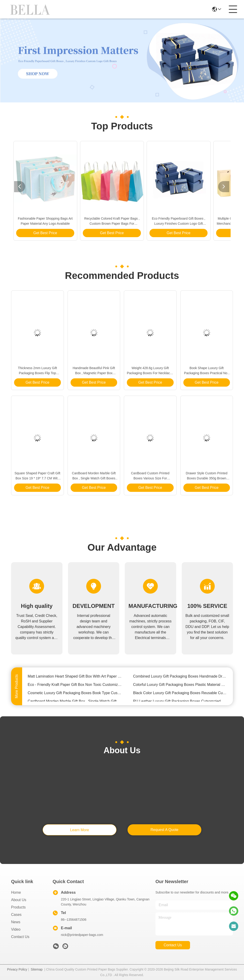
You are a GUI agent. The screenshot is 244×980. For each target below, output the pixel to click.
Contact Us (20, 937)
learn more (80, 830)
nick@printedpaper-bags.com (82, 935)
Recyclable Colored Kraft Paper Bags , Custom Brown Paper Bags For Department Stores (112, 221)
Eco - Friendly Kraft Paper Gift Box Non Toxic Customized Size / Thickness (75, 685)
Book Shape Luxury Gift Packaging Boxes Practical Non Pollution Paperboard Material (207, 371)
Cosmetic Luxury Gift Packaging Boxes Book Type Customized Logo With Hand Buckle (75, 694)
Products (18, 907)
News (16, 922)
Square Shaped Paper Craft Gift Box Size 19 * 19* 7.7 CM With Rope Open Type (37, 476)
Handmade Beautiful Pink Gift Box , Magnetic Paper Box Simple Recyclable (94, 371)
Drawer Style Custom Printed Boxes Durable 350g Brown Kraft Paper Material (207, 476)
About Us (19, 900)
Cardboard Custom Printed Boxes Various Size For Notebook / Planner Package (150, 476)
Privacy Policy (17, 969)
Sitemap (37, 969)
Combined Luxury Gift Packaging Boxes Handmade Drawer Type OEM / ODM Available (180, 677)
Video (16, 929)
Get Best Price (45, 233)
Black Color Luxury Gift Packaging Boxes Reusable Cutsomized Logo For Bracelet (180, 694)
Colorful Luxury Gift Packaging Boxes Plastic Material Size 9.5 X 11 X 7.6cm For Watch (180, 685)
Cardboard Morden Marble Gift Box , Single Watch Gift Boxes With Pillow (94, 476)
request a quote (165, 830)
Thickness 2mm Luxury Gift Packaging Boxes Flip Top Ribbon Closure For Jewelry (37, 371)
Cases (16, 915)
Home (16, 892)
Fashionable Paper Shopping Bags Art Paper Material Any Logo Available (45, 221)
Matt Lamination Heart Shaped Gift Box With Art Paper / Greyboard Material (75, 677)
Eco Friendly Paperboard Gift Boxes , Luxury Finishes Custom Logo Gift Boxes (179, 221)
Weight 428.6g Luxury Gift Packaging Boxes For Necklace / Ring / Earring (150, 371)
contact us (173, 945)
